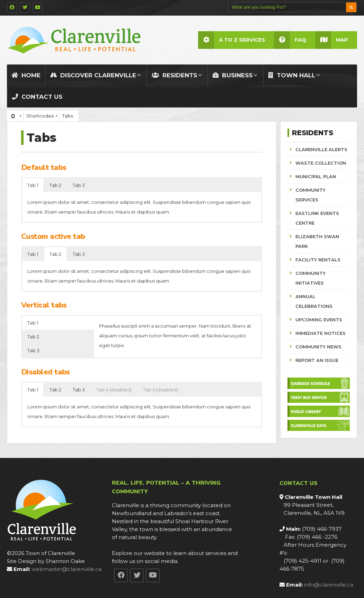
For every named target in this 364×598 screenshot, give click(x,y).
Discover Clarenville (93, 75)
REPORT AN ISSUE (317, 360)
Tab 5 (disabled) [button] (161, 390)
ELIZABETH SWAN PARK (317, 241)
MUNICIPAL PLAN (316, 176)
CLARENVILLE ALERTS (321, 149)
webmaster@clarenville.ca (66, 569)
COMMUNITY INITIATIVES (310, 278)
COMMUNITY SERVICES (310, 195)
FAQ (290, 40)
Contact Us (37, 97)
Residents (174, 75)
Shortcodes (40, 116)
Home (26, 75)
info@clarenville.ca (329, 585)
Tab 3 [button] (79, 185)
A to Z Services (232, 40)
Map (332, 40)
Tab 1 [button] (33, 185)
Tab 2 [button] (55, 185)
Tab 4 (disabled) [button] (114, 390)
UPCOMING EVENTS (319, 320)
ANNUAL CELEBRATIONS (314, 301)
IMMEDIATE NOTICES (321, 333)
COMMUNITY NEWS (318, 347)
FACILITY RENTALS (318, 260)
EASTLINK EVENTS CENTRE (317, 218)
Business (233, 75)
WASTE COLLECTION (321, 163)
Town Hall (292, 75)
